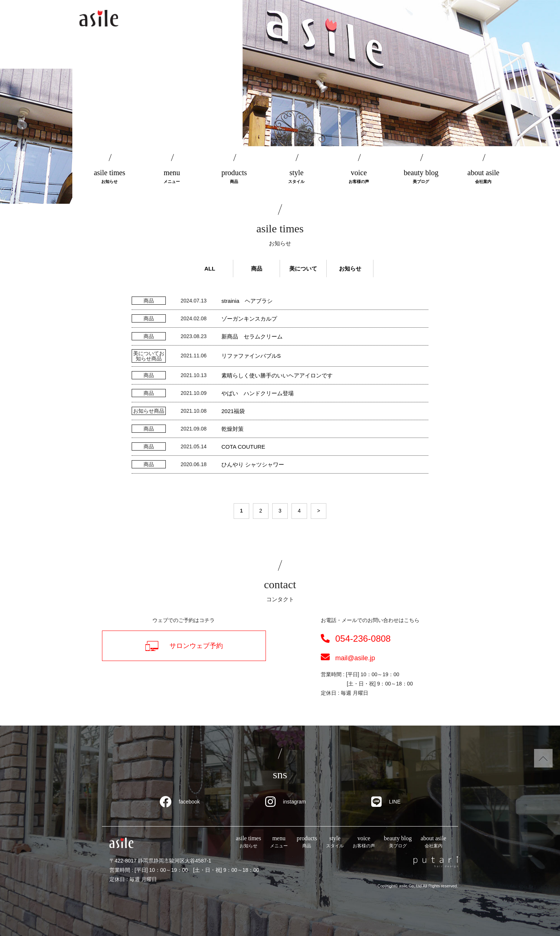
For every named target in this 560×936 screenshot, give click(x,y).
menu (172, 177)
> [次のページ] (319, 511)
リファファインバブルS (251, 356)
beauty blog (421, 177)
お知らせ (350, 269)
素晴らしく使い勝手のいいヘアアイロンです (277, 375)
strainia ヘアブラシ (247, 301)
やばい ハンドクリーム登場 (258, 393)
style (296, 177)
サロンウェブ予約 (184, 646)
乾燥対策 (233, 429)
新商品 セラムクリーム (252, 336)
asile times (109, 177)
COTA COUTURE (243, 447)
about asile (483, 177)
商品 (257, 269)
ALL (210, 269)
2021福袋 (233, 411)
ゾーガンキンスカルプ (249, 319)
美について (303, 269)
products (234, 177)
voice (359, 177)
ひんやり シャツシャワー (253, 464)
